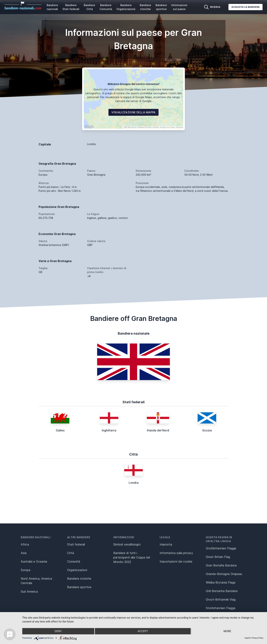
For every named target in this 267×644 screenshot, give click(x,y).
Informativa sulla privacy (176, 553)
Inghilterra (109, 430)
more (227, 631)
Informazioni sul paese (179, 7)
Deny (58, 631)
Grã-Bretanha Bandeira (222, 591)
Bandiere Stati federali (71, 7)
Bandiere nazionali (52, 7)
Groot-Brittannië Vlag (221, 599)
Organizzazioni (77, 570)
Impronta (166, 544)
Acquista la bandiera (245, 7)
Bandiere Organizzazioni (126, 7)
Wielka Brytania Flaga (221, 582)
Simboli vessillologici (127, 544)
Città (71, 553)
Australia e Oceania (34, 561)
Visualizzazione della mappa (133, 112)
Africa (25, 544)
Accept (143, 631)
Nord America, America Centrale (36, 581)
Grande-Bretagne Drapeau (224, 574)
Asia (24, 553)
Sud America (29, 592)
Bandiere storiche (145, 7)
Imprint (248, 638)
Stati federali (76, 544)
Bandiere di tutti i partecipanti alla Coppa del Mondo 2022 (132, 557)
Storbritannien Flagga (221, 608)
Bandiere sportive (161, 7)
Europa (25, 570)
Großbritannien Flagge (221, 548)
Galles (60, 430)
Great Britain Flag (218, 557)
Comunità (74, 561)
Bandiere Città (89, 7)
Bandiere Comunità (106, 7)
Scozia (207, 430)
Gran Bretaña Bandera (221, 565)
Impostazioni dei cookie (176, 561)
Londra (134, 483)
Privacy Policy (258, 638)
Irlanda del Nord (158, 430)
